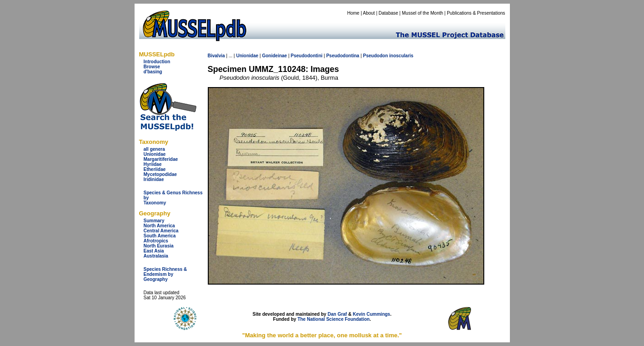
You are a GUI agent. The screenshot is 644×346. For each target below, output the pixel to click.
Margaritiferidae (161, 159)
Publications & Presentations (476, 13)
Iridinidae (154, 179)
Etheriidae (155, 169)
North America (160, 226)
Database (388, 13)
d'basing (153, 72)
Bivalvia (216, 56)
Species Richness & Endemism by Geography (165, 274)
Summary (154, 221)
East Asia (154, 251)
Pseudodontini (306, 56)
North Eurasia (159, 246)
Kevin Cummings (372, 314)
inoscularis (401, 56)
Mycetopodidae (160, 174)
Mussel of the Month (422, 13)
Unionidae (155, 154)
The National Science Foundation (334, 319)
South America (160, 236)
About (369, 13)
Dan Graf (337, 314)
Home (353, 13)
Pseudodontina (343, 56)
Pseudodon (375, 56)
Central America (161, 231)
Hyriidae (153, 164)
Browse (152, 67)
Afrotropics (156, 241)
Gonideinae (274, 56)
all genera (154, 149)
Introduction (157, 62)
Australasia (156, 256)
